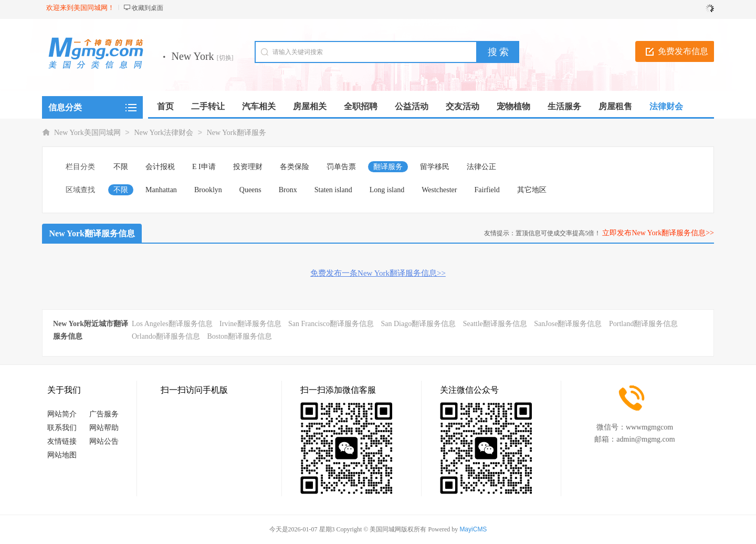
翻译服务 (388, 167)
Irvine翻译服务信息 (250, 324)
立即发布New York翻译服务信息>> (658, 233)
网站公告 (104, 441)
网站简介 (62, 414)
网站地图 (62, 455)
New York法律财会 (164, 133)
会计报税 (160, 167)
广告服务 (104, 414)
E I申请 (204, 167)
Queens (250, 190)
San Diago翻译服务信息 (418, 324)
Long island (387, 190)
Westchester (439, 190)
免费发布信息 (683, 51)
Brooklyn (208, 190)
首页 (165, 106)
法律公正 (481, 167)
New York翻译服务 (237, 133)
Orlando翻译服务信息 (166, 336)
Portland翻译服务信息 (643, 324)
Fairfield (487, 190)
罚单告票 (341, 167)
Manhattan (161, 190)
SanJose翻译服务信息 (568, 324)
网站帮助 (104, 428)
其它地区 (532, 190)
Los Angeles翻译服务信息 (172, 324)
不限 (121, 167)
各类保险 (295, 167)
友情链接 (62, 441)
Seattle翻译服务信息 (495, 324)
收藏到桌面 (148, 8)
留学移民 (435, 167)
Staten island (333, 190)
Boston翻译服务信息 (239, 336)
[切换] (225, 58)
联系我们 (62, 428)
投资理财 (248, 167)
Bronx (288, 190)
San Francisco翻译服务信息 (331, 324)
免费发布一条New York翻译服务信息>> (378, 273)
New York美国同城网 (87, 133)
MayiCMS (473, 529)
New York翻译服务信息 (92, 233)
